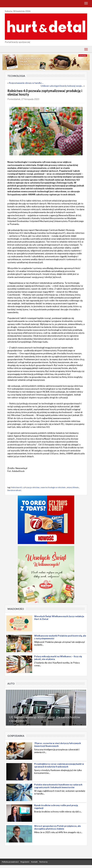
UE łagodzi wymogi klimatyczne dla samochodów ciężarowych (45, 719)
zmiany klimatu (73, 487)
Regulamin (25, 862)
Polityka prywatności (10, 862)
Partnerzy (43, 862)
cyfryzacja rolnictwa (31, 487)
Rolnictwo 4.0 (17, 487)
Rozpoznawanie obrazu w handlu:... (26, 83)
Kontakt (34, 862)
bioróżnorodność (14, 490)
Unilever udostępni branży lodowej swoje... (62, 86)
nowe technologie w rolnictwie (53, 487)
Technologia (16, 76)
